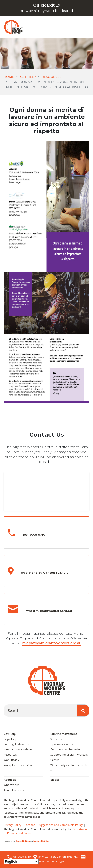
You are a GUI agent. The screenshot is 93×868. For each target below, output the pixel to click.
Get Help (28, 77)
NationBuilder (41, 841)
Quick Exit (46, 8)
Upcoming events (62, 744)
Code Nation (23, 841)
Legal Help (10, 739)
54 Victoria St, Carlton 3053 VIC (58, 856)
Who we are (11, 785)
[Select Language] (21, 861)
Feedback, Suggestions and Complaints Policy (54, 825)
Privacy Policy (13, 825)
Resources (52, 77)
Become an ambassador (66, 749)
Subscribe (57, 739)
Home (9, 77)
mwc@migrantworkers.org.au (47, 861)
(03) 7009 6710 (21, 856)
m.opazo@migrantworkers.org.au (52, 643)
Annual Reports (14, 790)
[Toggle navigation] (83, 27)
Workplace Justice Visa (18, 765)
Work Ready (11, 760)
